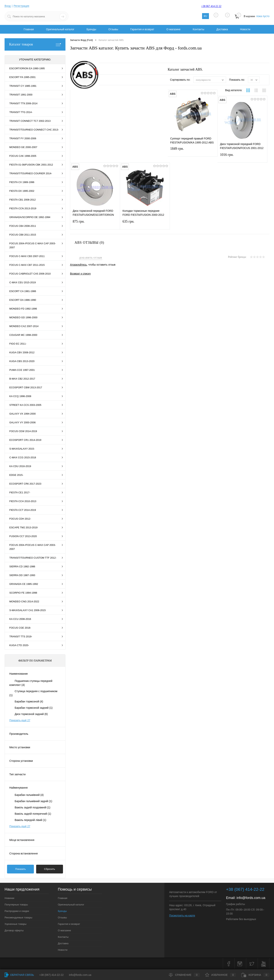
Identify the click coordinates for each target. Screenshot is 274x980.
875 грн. (95, 224)
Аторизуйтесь (78, 265)
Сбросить (50, 869)
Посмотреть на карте (182, 916)
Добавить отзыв (91, 258)
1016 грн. (242, 157)
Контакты (198, 29)
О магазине (173, 29)
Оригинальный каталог (60, 29)
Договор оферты (14, 930)
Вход (8, 6)
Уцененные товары (16, 924)
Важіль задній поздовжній (32, 807)
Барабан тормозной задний (34, 708)
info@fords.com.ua (251, 898)
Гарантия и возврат (142, 29)
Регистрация (22, 6)
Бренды (91, 29)
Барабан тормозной (29, 701)
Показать (20, 869)
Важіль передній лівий (30, 820)
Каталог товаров (35, 44)
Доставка (222, 29)
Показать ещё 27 (20, 720)
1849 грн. (193, 151)
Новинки (9, 898)
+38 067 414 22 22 (211, 6)
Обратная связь (19, 975)
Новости (245, 29)
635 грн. (145, 224)
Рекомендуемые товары (18, 918)
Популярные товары (16, 905)
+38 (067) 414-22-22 (51, 975)
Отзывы (113, 29)
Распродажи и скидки (17, 911)
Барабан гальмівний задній (33, 801)
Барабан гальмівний (29, 795)
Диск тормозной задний (31, 714)
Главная (29, 29)
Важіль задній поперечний (33, 814)
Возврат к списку (80, 274)
